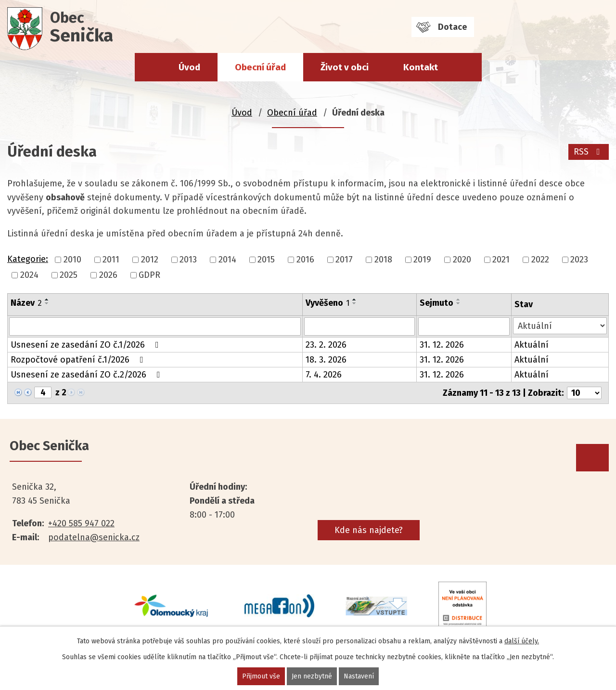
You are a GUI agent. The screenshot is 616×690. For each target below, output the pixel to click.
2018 (383, 260)
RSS (589, 152)
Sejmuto (436, 303)
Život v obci (345, 67)
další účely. (522, 641)
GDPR (149, 275)
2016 (305, 260)
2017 (344, 260)
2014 (227, 260)
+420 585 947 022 (81, 523)
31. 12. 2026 (442, 345)
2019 (422, 260)
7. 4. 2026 (324, 375)
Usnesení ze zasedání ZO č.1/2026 (87, 345)
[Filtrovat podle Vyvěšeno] (359, 326)
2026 (108, 275)
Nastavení (359, 676)
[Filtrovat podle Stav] (560, 326)
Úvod (189, 67)
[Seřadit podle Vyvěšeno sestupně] (355, 303)
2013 (188, 260)
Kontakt (421, 67)
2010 (72, 260)
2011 (111, 260)
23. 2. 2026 (326, 345)
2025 (69, 275)
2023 (579, 260)
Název (26, 303)
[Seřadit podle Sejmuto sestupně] (459, 303)
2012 (150, 260)
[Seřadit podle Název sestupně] (47, 303)
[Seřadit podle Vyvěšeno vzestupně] (355, 299)
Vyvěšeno (327, 303)
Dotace (452, 27)
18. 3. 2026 (326, 360)
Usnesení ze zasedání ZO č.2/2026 (87, 375)
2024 (29, 275)
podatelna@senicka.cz (94, 537)
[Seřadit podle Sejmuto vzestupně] (459, 299)
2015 (266, 260)
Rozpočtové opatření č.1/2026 (79, 360)
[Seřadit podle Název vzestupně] (47, 299)
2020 (462, 260)
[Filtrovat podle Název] (155, 326)
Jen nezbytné (312, 676)
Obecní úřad (260, 67)
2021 (501, 260)
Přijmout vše (261, 676)
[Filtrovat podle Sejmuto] (464, 326)
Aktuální (532, 345)
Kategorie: (28, 259)
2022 (540, 260)
